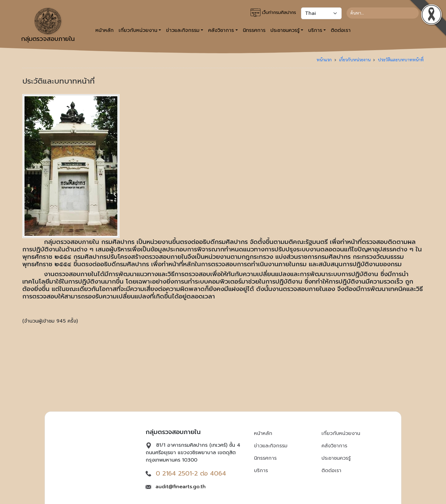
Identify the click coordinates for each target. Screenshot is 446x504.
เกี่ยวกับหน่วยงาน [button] (138, 30)
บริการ (261, 471)
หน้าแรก (324, 59)
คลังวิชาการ (334, 446)
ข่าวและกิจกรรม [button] (183, 30)
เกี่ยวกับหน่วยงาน (355, 59)
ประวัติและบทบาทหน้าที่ (401, 59)
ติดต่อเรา (341, 30)
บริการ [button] (315, 30)
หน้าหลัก (105, 30)
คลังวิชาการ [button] (221, 30)
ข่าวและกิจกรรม (271, 446)
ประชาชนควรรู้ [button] (285, 30)
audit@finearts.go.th (181, 487)
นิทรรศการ (254, 30)
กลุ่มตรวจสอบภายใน (48, 26)
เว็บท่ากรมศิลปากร (273, 13)
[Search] (383, 13)
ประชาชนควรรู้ (336, 458)
